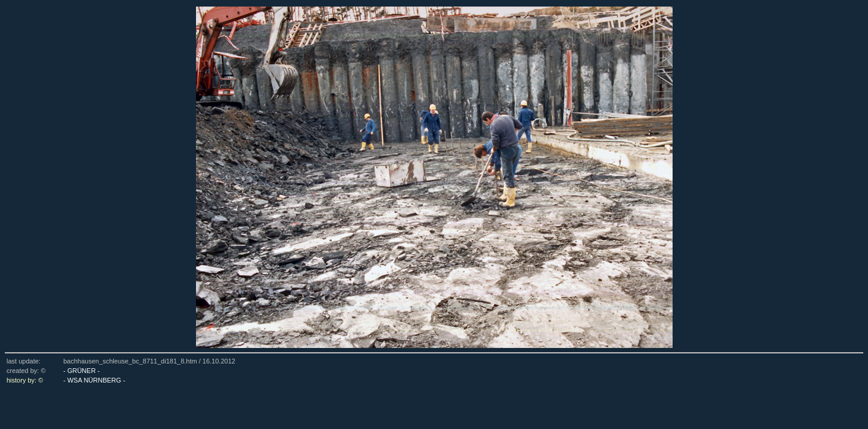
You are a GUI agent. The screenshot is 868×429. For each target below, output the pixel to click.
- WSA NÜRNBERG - (94, 380)
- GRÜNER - (81, 371)
